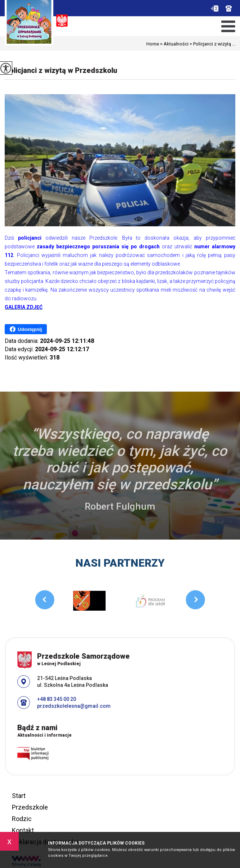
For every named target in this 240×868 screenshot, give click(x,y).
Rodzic (22, 819)
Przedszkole (30, 807)
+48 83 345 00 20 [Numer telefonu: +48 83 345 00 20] (57, 699)
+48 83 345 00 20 (229, 8)
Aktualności (174, 44)
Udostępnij (26, 329)
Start (19, 796)
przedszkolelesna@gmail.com (215, 8)
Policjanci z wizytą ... (212, 44)
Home (153, 44)
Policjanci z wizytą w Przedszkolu (61, 70)
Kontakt (23, 830)
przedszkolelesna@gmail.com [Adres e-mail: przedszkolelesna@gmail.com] (74, 706)
